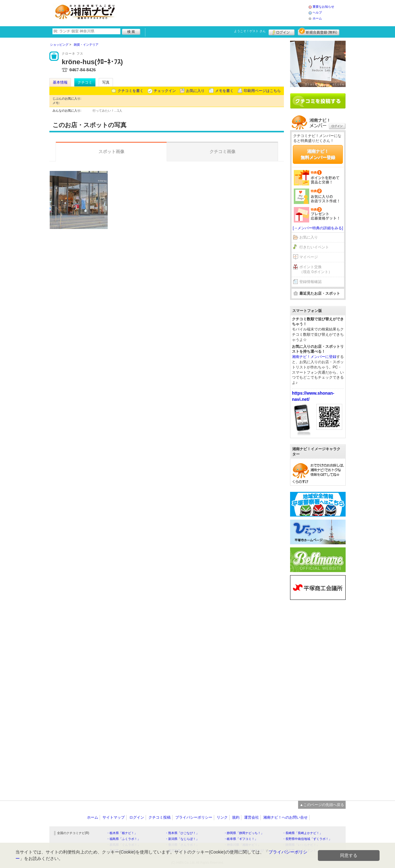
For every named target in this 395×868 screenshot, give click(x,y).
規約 (236, 817)
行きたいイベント (314, 247)
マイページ (309, 257)
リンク (222, 817)
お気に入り (195, 91)
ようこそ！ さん (250, 31)
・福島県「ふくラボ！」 (123, 839)
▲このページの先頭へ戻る (322, 805)
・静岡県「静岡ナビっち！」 (244, 833)
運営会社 (252, 817)
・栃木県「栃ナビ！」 (122, 833)
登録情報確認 (310, 282)
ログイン (282, 31)
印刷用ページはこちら (262, 91)
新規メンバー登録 (319, 31)
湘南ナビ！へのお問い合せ (285, 817)
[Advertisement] (214, 12)
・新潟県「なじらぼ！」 (182, 839)
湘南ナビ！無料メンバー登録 (318, 154)
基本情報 (60, 82)
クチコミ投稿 (160, 817)
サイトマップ (114, 817)
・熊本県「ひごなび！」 (182, 833)
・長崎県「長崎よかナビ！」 (302, 833)
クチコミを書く (131, 91)
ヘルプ (317, 12)
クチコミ (85, 82)
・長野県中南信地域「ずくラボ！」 (307, 839)
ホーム (317, 18)
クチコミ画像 (222, 152)
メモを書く (224, 91)
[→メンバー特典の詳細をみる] (318, 228)
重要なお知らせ (323, 7)
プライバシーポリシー (194, 817)
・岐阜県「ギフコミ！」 (241, 839)
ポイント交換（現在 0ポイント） (316, 270)
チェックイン (165, 91)
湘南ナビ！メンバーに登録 (314, 357)
